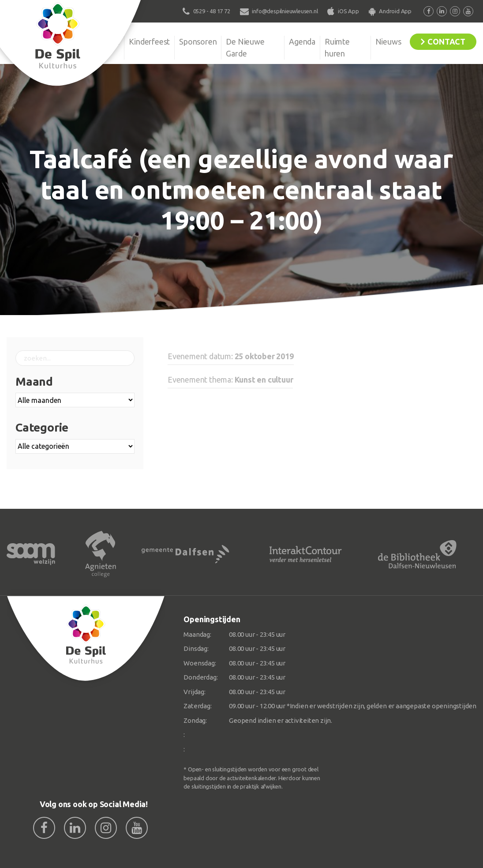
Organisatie (100, 41)
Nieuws (388, 41)
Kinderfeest (149, 41)
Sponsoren (198, 41)
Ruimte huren (337, 47)
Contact (446, 41)
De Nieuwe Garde (245, 47)
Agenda (302, 41)
